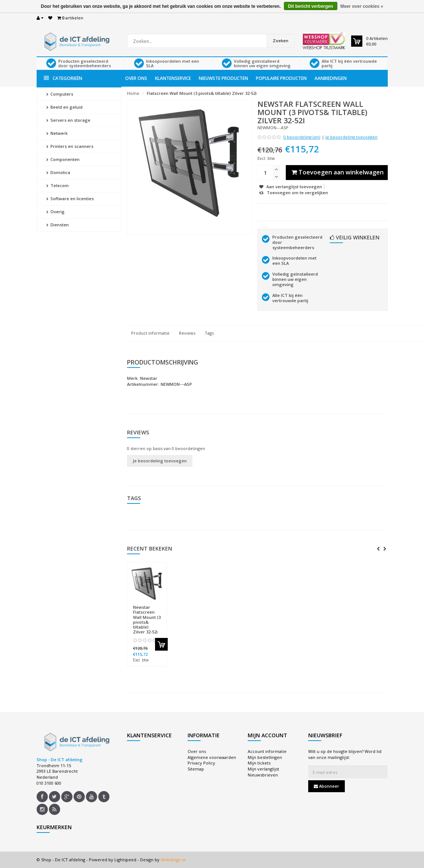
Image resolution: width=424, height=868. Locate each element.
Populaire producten (281, 78)
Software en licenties (70, 199)
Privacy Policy (201, 763)
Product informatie (150, 333)
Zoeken (281, 41)
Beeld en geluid (64, 107)
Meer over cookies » (362, 6)
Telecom (58, 185)
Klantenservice (173, 78)
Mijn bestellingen (265, 757)
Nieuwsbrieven (263, 775)
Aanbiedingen (331, 78)
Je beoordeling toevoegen (352, 137)
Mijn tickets (259, 763)
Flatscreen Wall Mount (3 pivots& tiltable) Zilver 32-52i (202, 93)
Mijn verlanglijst (263, 769)
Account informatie (267, 751)
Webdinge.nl (173, 860)
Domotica (58, 172)
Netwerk (57, 133)
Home (133, 93)
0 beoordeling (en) (302, 137)
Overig (55, 212)
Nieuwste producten (223, 78)
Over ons (136, 78)
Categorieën (63, 78)
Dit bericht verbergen (311, 6)
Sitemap (196, 769)
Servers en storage (68, 120)
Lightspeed (125, 860)
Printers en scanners (70, 146)
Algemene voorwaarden (212, 757)
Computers (60, 94)
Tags (209, 333)
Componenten (63, 159)
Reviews (187, 333)
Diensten (58, 225)
